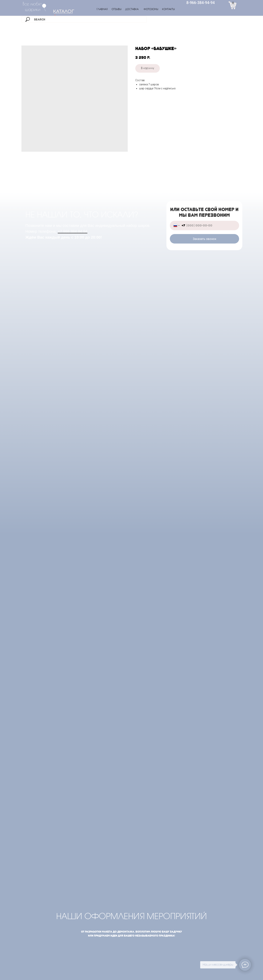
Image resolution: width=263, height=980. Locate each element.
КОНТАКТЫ (168, 9)
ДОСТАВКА (132, 9)
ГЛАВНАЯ (102, 9)
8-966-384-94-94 (200, 3)
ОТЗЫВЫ (117, 9)
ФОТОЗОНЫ (151, 9)
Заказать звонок (205, 239)
